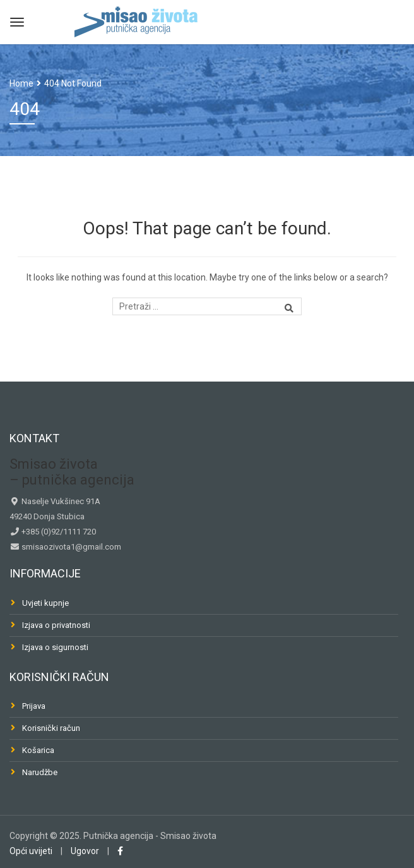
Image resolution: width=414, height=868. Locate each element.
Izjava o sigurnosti (55, 647)
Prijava (34, 706)
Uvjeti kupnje (45, 603)
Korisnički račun (51, 728)
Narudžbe (40, 772)
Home (21, 83)
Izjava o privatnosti (56, 625)
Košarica (38, 750)
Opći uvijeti (31, 851)
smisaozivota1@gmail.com (70, 547)
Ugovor (85, 851)
